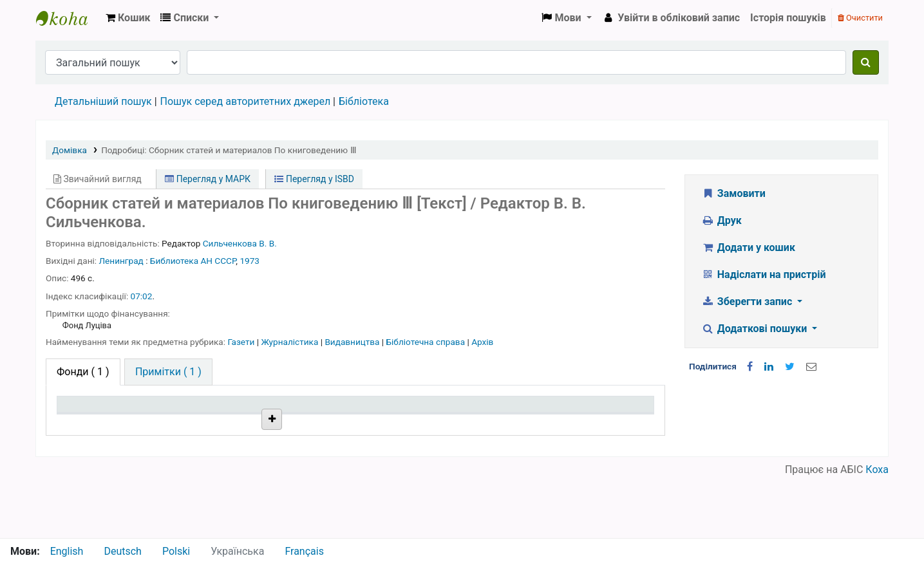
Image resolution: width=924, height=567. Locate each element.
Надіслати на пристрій (763, 274)
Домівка (70, 150)
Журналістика (290, 342)
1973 (250, 261)
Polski (176, 551)
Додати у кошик (748, 247)
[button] (128, 18)
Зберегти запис (748, 302)
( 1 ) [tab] (83, 372)
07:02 (142, 296)
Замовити (733, 193)
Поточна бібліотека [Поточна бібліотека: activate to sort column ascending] (226, 423)
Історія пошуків (788, 18)
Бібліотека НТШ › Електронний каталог (68, 18)
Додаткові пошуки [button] (755, 329)
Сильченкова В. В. (240, 243)
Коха (877, 530)
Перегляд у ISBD (314, 179)
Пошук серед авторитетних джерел (246, 101)
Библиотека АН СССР (193, 261)
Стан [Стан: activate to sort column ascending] (434, 423)
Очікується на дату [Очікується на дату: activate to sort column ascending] (585, 423)
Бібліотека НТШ (223, 452)
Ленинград (121, 261)
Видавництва (353, 342)
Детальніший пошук (103, 101)
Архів (482, 342)
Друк (721, 220)
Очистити (860, 18)
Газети (242, 342)
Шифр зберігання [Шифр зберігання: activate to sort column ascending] (342, 423)
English (67, 551)
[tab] (168, 372)
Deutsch (122, 551)
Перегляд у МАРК (208, 179)
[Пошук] (866, 62)
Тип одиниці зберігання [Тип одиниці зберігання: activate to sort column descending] (91, 416)
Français (304, 551)
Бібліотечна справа (427, 342)
